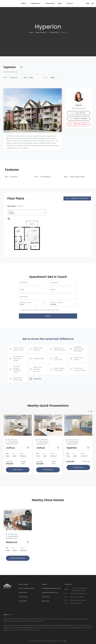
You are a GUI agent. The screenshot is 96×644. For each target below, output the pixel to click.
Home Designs (23, 597)
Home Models (54, 32)
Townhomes (46, 597)
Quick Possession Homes (27, 588)
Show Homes (23, 592)
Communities (23, 601)
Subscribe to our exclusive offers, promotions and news (40, 310)
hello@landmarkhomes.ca (78, 594)
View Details (18, 470)
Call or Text (79, 113)
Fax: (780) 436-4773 (76, 603)
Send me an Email (79, 124)
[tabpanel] (27, 229)
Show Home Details (18, 558)
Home (31, 32)
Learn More (35, 379)
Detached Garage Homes (50, 592)
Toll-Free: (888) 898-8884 (78, 600)
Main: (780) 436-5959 (77, 597)
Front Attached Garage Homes (51, 588)
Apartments (45, 601)
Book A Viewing (79, 119)
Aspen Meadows (41, 32)
